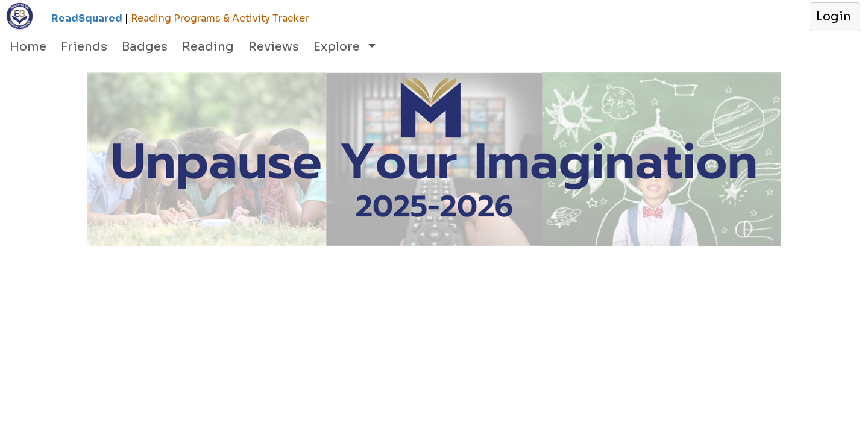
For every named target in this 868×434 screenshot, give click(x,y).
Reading (208, 47)
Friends (84, 47)
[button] (834, 17)
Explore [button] (338, 47)
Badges (145, 47)
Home (28, 47)
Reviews (274, 47)
